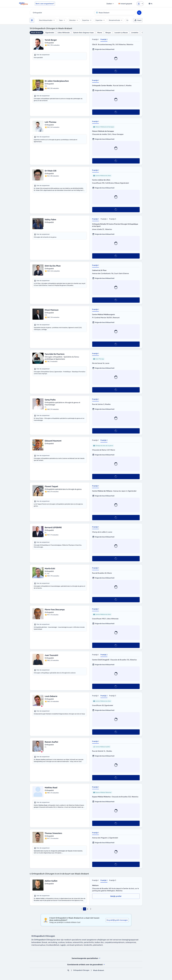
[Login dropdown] (140, 4)
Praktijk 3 (113, 219)
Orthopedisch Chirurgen (81, 970)
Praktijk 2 (104, 39)
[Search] (139, 13)
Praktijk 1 (96, 39)
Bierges (108, 33)
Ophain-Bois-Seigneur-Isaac (83, 33)
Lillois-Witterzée (64, 33)
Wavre (100, 33)
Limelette (135, 33)
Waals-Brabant (36, 33)
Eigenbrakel (50, 33)
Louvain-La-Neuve (121, 33)
